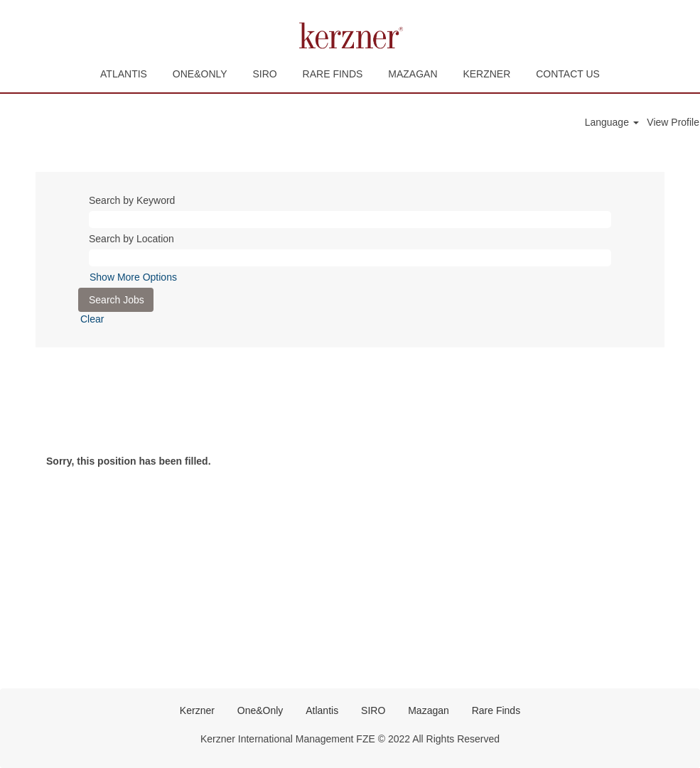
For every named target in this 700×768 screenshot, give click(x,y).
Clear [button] (92, 319)
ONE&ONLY (200, 74)
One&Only (260, 710)
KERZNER (486, 74)
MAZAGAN (413, 74)
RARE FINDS (333, 74)
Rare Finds (496, 710)
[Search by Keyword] (350, 220)
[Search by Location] (350, 258)
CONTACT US (568, 74)
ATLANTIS (124, 74)
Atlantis (322, 710)
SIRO (264, 74)
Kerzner (197, 710)
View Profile (673, 122)
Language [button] (612, 122)
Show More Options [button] (133, 277)
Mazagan (429, 710)
